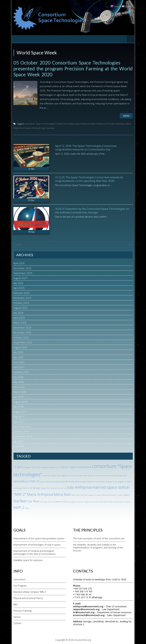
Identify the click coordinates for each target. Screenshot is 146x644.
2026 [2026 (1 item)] (38, 467)
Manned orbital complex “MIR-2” (30, 591)
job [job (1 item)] (65, 488)
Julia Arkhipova (83, 123)
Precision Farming (115, 123)
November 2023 (22, 332)
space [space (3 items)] (127, 494)
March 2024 (20, 322)
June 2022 (19, 362)
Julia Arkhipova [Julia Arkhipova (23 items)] (79, 487)
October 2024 (21, 302)
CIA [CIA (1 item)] (59, 467)
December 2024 (22, 297)
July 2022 (18, 357)
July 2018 (18, 406)
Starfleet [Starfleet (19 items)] (20, 501)
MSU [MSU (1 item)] (78, 495)
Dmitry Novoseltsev (66, 123)
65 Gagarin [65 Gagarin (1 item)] (27, 467)
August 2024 (20, 307)
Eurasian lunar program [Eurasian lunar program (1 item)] (115, 481)
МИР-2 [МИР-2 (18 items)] (19, 507)
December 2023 (22, 327)
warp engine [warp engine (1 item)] (71, 501)
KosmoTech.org (83, 639)
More (126, 115)
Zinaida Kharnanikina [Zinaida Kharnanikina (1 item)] (122, 501)
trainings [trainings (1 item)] (43, 501)
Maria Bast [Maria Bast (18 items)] (62, 494)
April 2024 (19, 317)
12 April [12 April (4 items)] (18, 467)
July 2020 (18, 377)
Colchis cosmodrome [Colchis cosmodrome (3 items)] (80, 467)
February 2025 (21, 292)
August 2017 (20, 411)
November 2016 (22, 426)
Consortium (19, 579)
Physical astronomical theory (28, 598)
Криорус (51, 128)
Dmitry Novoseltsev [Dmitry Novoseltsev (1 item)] (53, 481)
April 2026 (19, 263)
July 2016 (18, 441)
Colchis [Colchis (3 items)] (64, 467)
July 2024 (18, 312)
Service (17, 616)
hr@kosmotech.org (84, 612)
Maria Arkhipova (98, 123)
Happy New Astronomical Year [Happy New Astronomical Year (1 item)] (52, 488)
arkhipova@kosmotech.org (88, 606)
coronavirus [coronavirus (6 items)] (20, 481)
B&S (16, 604)
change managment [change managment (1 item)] (49, 467)
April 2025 (19, 287)
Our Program (20, 585)
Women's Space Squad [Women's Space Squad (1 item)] (86, 501)
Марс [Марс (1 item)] (27, 508)
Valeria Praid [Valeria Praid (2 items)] (60, 501)
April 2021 (19, 367)
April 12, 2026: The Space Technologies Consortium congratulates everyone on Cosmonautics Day (86, 147)
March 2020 (20, 391)
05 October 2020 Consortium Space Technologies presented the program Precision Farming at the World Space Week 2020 (67, 68)
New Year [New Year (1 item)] (84, 495)
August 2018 (20, 401)
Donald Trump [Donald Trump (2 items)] (68, 481)
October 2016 (21, 431)
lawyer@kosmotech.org (86, 609)
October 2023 (21, 337)
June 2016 (19, 446)
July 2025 (18, 282)
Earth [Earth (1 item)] (77, 481)
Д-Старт (42, 128)
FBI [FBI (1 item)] (31, 488)
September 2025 (23, 273)
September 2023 (23, 342)
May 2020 (19, 381)
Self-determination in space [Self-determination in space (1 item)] (112, 495)
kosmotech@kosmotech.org (89, 615)
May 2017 (19, 416)
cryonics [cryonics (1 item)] (43, 481)
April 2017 (19, 421)
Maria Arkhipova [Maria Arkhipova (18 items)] (40, 494)
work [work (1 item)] (97, 501)
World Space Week (28, 128)
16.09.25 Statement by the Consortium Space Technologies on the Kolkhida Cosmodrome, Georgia (92, 210)
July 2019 (18, 396)
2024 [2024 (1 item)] (34, 467)
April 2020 (19, 386)
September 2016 (23, 436)
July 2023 (18, 352)
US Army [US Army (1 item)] (51, 501)
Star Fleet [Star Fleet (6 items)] (33, 501)
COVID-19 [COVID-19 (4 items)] (34, 481)
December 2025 (22, 268)
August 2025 (20, 278)
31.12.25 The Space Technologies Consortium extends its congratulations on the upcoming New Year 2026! (89, 179)
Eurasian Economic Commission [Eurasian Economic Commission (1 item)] (93, 481)
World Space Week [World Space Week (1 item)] (106, 501)
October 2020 (21, 372)
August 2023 (20, 347)
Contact (17, 623)
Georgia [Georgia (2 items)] (36, 488)
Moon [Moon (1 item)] (73, 495)
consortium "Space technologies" (40, 123)
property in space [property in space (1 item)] (95, 495)
